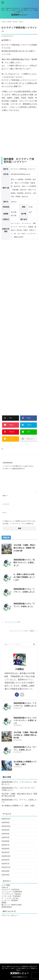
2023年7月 (6, 845)
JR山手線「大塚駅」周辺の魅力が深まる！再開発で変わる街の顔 (24, 548)
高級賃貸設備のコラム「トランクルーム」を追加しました (19, 783)
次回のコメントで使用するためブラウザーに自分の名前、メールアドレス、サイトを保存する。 (19, 522)
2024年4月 (6, 834)
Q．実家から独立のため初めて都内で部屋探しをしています (24, 577)
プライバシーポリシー (10, 916)
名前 (5, 496)
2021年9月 (6, 871)
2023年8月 (6, 841)
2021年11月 (6, 867)
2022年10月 (6, 856)
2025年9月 (6, 823)
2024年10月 (6, 826)
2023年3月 (6, 852)
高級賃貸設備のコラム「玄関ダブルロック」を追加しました (24, 563)
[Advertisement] (19, 134)
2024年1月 (6, 837)
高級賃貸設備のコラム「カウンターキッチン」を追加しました (25, 720)
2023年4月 (6, 849)
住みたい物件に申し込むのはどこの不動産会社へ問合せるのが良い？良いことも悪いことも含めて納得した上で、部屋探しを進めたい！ (20, 968)
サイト (5, 513)
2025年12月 (6, 819)
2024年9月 (6, 830)
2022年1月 (6, 864)
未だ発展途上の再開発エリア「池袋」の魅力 (18, 806)
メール (6, 504)
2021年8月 (6, 875)
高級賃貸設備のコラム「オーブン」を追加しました (19, 801)
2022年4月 (6, 860)
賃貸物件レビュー (20, 15)
